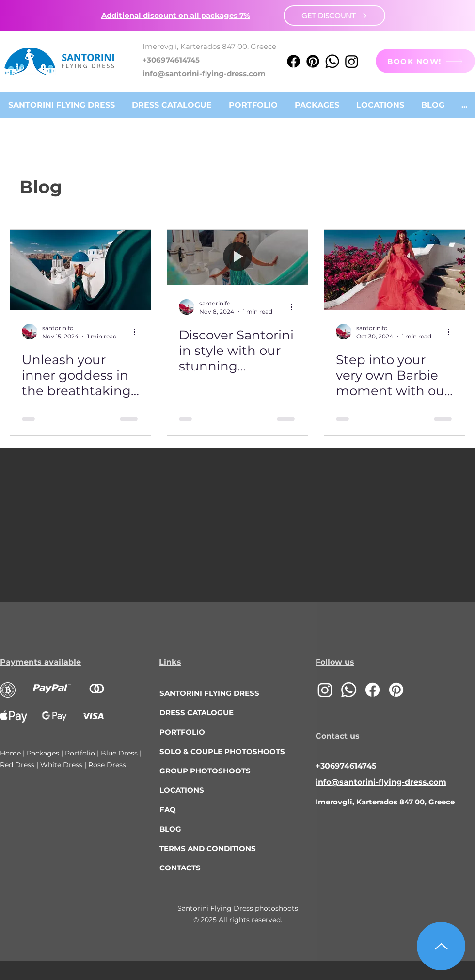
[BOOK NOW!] (425, 61)
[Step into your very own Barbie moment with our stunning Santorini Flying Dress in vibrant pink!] (395, 270)
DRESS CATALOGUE (197, 713)
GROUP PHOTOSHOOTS (205, 771)
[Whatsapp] (332, 61)
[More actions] (138, 332)
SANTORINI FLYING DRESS (209, 693)
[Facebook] (293, 61)
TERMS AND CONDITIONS (208, 848)
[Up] (441, 946)
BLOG (170, 829)
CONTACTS (180, 868)
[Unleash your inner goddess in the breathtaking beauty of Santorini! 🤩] (80, 270)
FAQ (168, 810)
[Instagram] (352, 61)
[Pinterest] (313, 61)
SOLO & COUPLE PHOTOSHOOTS (215, 751)
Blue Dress (119, 753)
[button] (176, 15)
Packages (43, 753)
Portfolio (80, 753)
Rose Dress (107, 765)
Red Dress (17, 765)
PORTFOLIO (182, 732)
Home (11, 753)
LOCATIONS (182, 790)
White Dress (61, 765)
